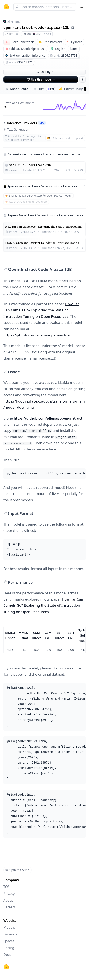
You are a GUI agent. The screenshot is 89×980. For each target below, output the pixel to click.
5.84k (47, 34)
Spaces (9, 941)
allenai (13, 21)
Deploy (45, 72)
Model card (17, 89)
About (8, 900)
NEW (42, 123)
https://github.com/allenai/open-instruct (38, 335)
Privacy (9, 894)
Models (9, 927)
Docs (7, 955)
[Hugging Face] (6, 967)
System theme (17, 870)
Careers (9, 907)
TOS (7, 887)
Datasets (10, 934)
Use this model (41, 79)
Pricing (9, 948)
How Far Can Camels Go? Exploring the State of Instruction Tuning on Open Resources (41, 310)
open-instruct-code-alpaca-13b (36, 28)
